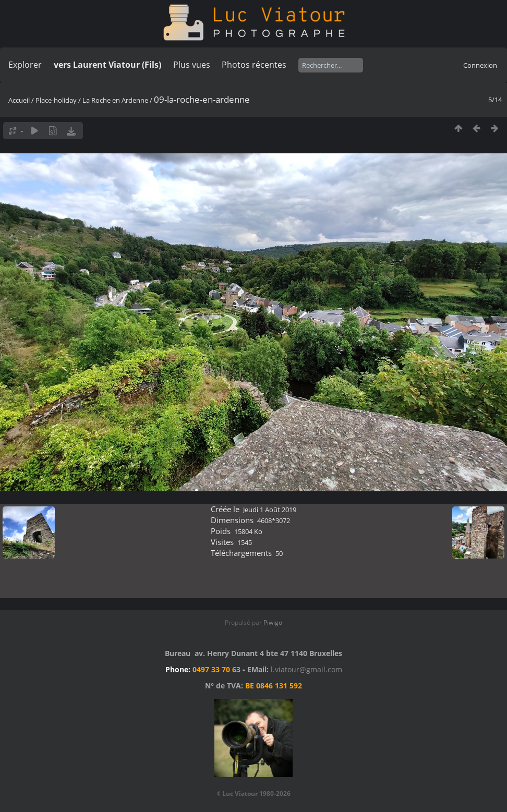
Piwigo (273, 622)
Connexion (480, 65)
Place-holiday (56, 100)
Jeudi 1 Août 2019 (270, 510)
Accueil (19, 100)
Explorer (25, 65)
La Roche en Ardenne (115, 100)
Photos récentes (254, 65)
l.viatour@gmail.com (306, 669)
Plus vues (192, 65)
